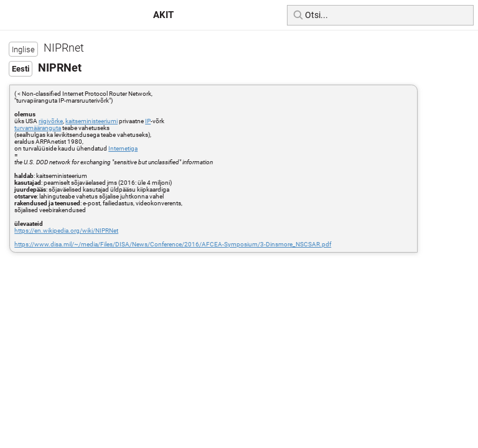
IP (148, 121)
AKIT (163, 15)
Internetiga (123, 148)
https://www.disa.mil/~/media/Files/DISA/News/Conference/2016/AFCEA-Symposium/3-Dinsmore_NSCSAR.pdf (173, 244)
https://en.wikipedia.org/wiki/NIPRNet (66, 231)
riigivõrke (51, 121)
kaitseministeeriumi (91, 121)
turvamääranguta (38, 128)
